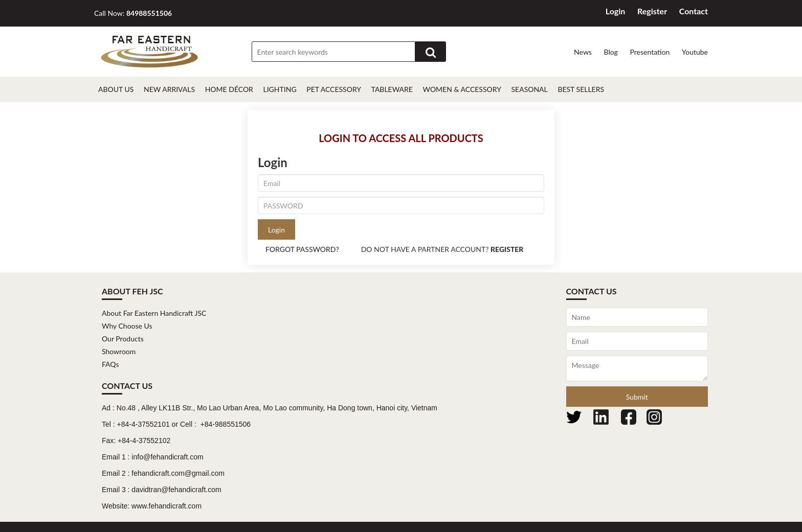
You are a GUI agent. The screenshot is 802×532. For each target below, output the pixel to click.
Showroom (119, 351)
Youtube (695, 52)
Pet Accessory (334, 89)
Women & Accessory (462, 89)
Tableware (392, 89)
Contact (694, 11)
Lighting (280, 89)
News (583, 52)
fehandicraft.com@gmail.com (178, 473)
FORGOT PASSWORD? (302, 249)
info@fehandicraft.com (167, 457)
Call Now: (133, 13)
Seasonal (529, 89)
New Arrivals (169, 89)
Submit (637, 397)
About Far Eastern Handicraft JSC (154, 313)
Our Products (123, 339)
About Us (116, 89)
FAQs (110, 364)
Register (652, 11)
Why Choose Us (127, 326)
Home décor (229, 89)
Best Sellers (581, 89)
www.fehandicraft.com (166, 506)
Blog (610, 52)
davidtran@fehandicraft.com (176, 490)
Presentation (650, 52)
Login (616, 11)
